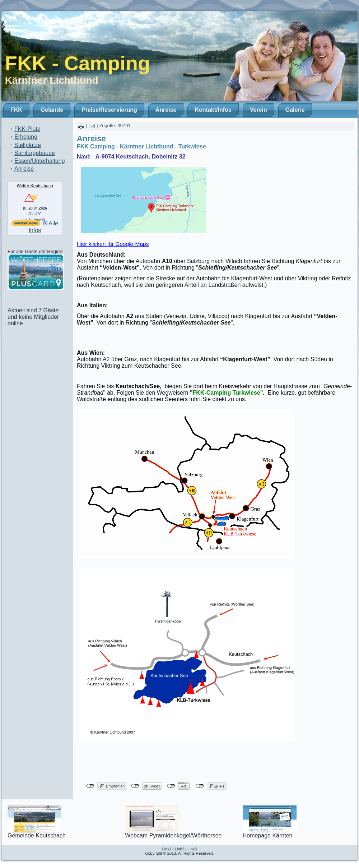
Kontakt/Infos (213, 110)
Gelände (52, 110)
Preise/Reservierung (109, 110)
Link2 (179, 849)
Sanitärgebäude (35, 153)
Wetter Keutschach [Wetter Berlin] (35, 186)
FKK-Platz (27, 129)
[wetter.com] (26, 224)
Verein (258, 110)
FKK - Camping (78, 63)
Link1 (167, 849)
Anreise (166, 110)
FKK (16, 110)
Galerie (295, 110)
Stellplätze (28, 145)
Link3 (192, 849)
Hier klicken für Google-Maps (113, 244)
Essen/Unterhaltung (40, 161)
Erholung (26, 137)
